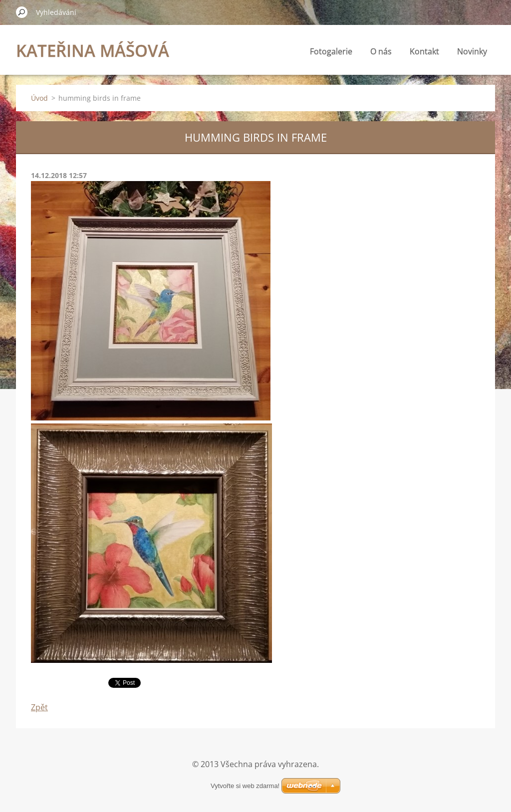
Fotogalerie (331, 51)
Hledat (22, 12)
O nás (381, 51)
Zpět (39, 707)
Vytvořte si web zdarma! (245, 786)
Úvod (39, 98)
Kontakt (424, 51)
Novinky (472, 51)
